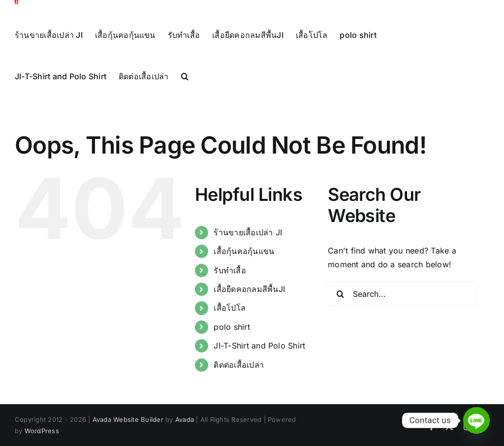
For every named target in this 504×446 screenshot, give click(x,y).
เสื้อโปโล (230, 329)
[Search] (340, 315)
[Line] (476, 420)
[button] (185, 76)
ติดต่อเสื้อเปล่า (239, 385)
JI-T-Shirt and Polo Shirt (259, 367)
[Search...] (402, 315)
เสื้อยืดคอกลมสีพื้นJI (249, 310)
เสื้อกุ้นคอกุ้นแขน (244, 272)
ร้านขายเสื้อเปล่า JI (248, 253)
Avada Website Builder (128, 441)
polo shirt (232, 348)
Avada (185, 441)
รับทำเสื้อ (230, 291)
